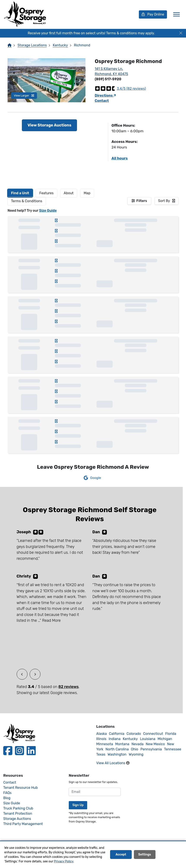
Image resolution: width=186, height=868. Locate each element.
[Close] (181, 33)
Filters (142, 201)
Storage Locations (32, 45)
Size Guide (48, 211)
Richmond (82, 45)
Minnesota (105, 744)
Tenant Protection (18, 814)
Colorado (134, 734)
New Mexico (155, 744)
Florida (171, 734)
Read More (51, 620)
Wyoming (136, 754)
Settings (145, 855)
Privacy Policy (63, 861)
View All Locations (113, 763)
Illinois (101, 739)
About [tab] (69, 193)
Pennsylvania (151, 749)
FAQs (7, 793)
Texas (101, 754)
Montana (122, 744)
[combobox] (167, 201)
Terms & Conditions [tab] (27, 201)
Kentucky (60, 45)
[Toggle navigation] (176, 14)
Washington (117, 754)
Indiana (115, 739)
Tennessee (172, 749)
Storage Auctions (17, 819)
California (117, 734)
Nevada (138, 744)
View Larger (24, 95)
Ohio (135, 749)
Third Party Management (23, 824)
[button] (13, 80)
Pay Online (153, 14)
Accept (121, 855)
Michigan (165, 739)
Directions (105, 95)
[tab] (20, 193)
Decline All (170, 855)
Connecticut (153, 734)
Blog (7, 798)
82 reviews (69, 687)
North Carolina (117, 749)
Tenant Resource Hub (21, 788)
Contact (102, 101)
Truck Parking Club (18, 808)
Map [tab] (87, 193)
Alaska (102, 734)
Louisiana (148, 739)
